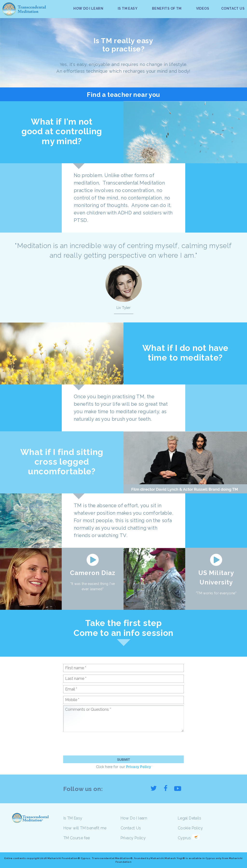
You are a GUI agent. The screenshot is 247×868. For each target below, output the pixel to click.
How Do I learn (134, 818)
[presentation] (100, 744)
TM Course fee (77, 838)
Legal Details (189, 818)
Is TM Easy (73, 818)
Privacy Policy (139, 767)
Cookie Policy (190, 828)
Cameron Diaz (93, 573)
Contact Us (131, 828)
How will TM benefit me (85, 828)
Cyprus (184, 838)
